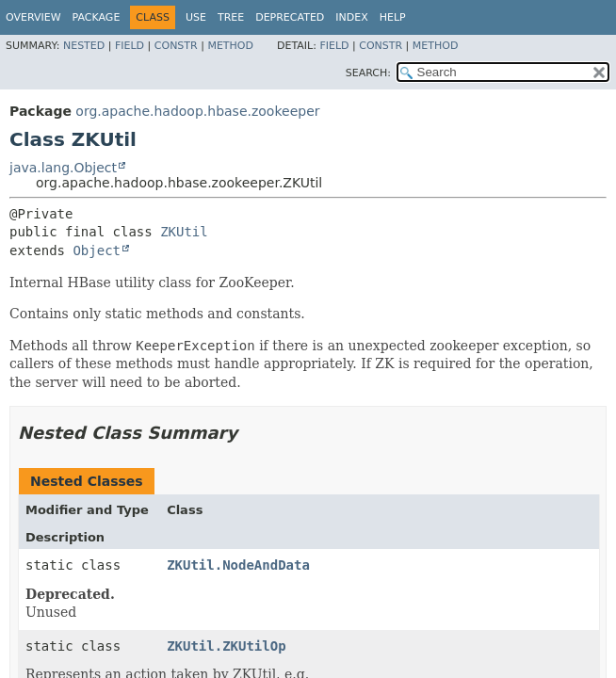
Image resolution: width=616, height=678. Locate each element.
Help (393, 17)
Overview (33, 17)
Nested (84, 46)
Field (130, 46)
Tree (231, 17)
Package (97, 17)
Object (97, 250)
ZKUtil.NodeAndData (238, 565)
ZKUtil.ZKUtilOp (226, 646)
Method (230, 46)
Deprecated (290, 17)
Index (351, 17)
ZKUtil (184, 232)
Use (196, 17)
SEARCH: (368, 73)
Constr (176, 46)
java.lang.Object (63, 168)
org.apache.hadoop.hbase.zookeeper (197, 111)
